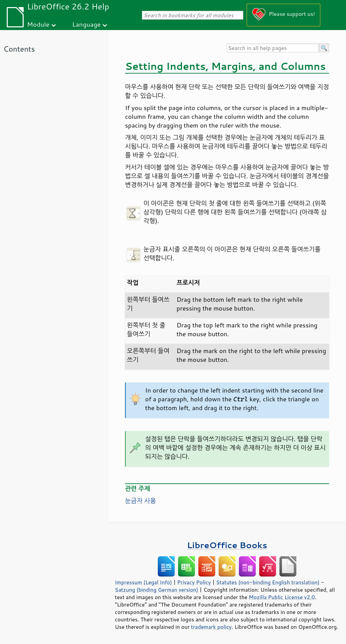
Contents (19, 49)
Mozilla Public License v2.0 (282, 597)
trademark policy (211, 627)
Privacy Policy (194, 582)
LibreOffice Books (227, 545)
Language (86, 24)
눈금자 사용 (140, 501)
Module (38, 24)
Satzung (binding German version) (157, 590)
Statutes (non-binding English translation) (268, 582)
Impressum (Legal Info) (143, 582)
